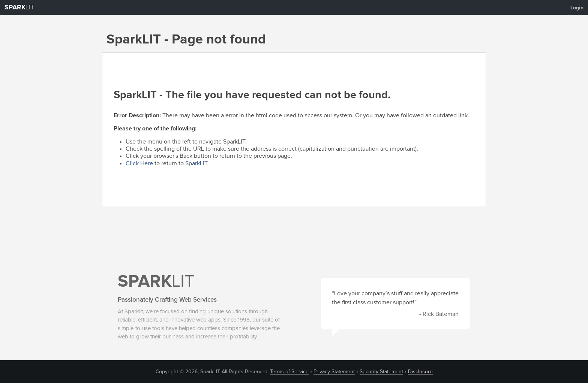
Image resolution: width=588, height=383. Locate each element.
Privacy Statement (334, 372)
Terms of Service (289, 372)
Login (577, 8)
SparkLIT (196, 163)
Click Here (139, 163)
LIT (19, 7)
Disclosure (420, 372)
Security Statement (381, 372)
